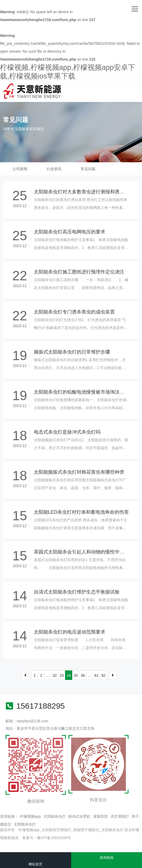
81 (97, 675)
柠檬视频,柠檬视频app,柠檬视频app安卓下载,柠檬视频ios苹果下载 (68, 72)
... (48, 675)
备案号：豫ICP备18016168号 (47, 838)
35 (76, 675)
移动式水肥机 (79, 816)
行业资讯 (54, 169)
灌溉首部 (100, 816)
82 (103, 675)
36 (83, 675)
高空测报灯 (120, 816)
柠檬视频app (30, 816)
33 (62, 675)
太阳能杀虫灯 (54, 816)
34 (69, 675)
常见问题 (88, 169)
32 (55, 675)
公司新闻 (20, 169)
